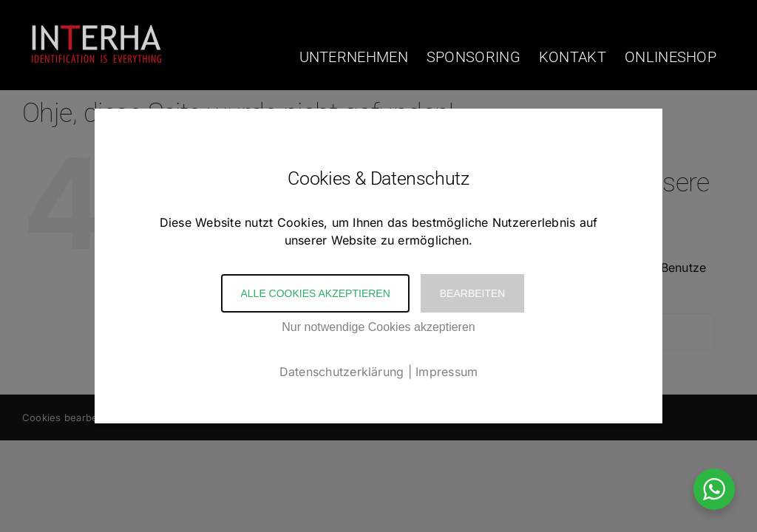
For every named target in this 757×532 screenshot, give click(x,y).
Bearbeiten (473, 293)
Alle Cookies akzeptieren (315, 293)
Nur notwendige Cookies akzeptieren (378, 327)
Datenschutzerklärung (342, 372)
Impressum (447, 372)
